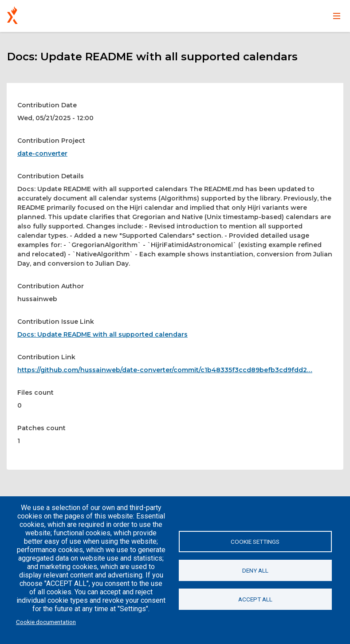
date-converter (42, 153)
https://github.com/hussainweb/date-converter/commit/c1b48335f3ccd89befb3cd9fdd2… (165, 370)
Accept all (255, 599)
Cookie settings (255, 542)
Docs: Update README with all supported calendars (102, 334)
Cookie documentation (46, 622)
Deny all (255, 570)
